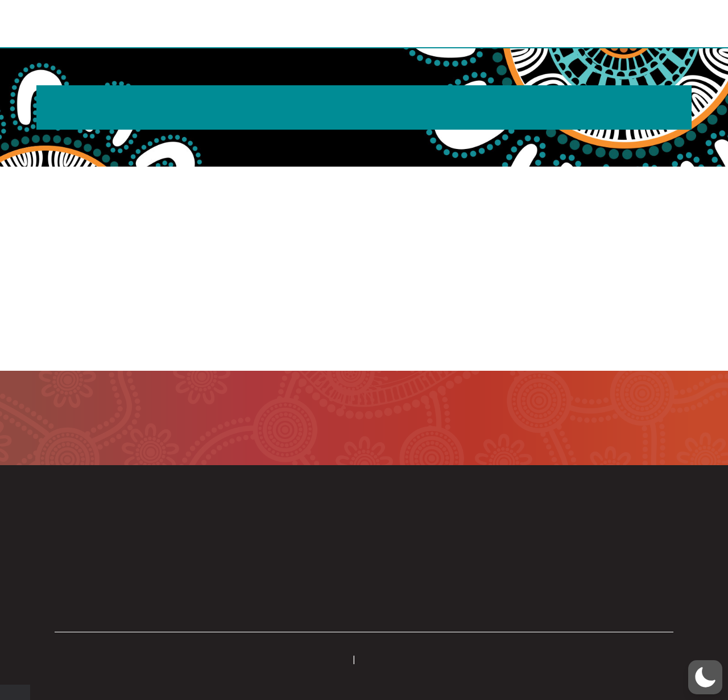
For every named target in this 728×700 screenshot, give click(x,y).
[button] (692, 24)
